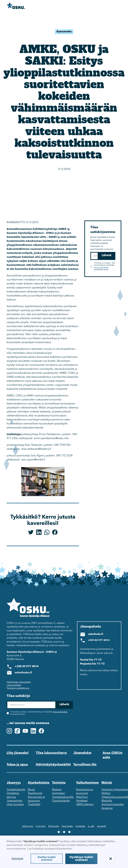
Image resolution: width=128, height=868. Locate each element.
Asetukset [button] (17, 859)
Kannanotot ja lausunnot (36, 799)
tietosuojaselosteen (101, 268)
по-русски (80, 826)
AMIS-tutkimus (85, 805)
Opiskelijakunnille (63, 797)
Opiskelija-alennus (13, 795)
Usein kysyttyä (15, 805)
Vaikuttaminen (87, 783)
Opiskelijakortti (16, 790)
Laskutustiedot (14, 685)
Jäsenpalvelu (15, 801)
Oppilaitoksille (61, 801)
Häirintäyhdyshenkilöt (53, 765)
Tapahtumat (35, 793)
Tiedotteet (34, 805)
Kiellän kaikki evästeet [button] (47, 859)
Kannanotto (64, 32)
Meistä (107, 783)
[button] (111, 859)
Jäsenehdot (82, 753)
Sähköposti (90, 252)
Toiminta (59, 783)
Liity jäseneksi (18, 753)
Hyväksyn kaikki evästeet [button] (81, 859)
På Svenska (54, 826)
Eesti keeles (67, 826)
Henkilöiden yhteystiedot (19, 682)
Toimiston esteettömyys (18, 688)
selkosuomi (28, 826)
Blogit (31, 790)
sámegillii (101, 826)
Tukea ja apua (17, 765)
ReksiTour (82, 797)
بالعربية (91, 826)
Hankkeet (82, 801)
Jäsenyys (14, 783)
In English (41, 826)
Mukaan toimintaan (58, 792)
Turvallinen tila (85, 765)
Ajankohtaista (39, 783)
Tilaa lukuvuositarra (51, 753)
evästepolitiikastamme (58, 849)
